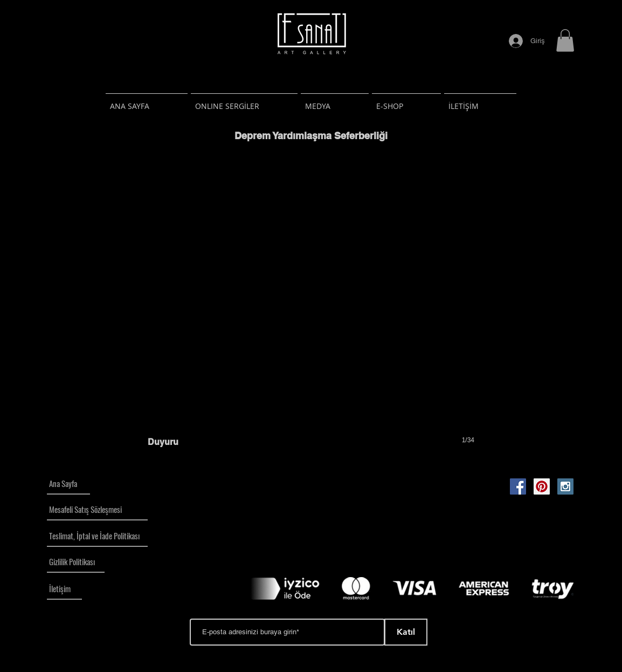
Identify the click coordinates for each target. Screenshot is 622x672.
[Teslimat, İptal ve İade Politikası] (97, 536)
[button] (565, 40)
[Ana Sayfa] (68, 484)
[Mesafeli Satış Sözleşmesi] (97, 510)
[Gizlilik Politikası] (76, 562)
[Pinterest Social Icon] (542, 486)
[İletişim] (64, 589)
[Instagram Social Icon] (565, 486)
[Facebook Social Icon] (518, 486)
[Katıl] (406, 632)
